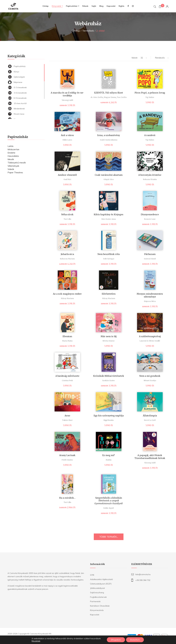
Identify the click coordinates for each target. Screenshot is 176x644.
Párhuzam (150, 254)
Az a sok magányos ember (67, 294)
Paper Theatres (15, 172)
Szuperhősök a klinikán (109, 501)
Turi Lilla (67, 219)
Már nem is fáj (109, 336)
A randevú (150, 135)
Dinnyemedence (150, 214)
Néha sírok (67, 214)
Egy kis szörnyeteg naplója (109, 416)
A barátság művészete (67, 376)
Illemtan (67, 336)
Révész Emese (109, 341)
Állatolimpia (150, 416)
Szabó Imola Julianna (109, 140)
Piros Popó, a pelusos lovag (150, 93)
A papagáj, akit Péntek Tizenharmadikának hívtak (150, 457)
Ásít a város (67, 135)
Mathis (109, 460)
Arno (67, 416)
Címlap (76, 31)
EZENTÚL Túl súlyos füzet (109, 93)
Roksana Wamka (150, 179)
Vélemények (13, 166)
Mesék (11, 159)
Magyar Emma (110, 97)
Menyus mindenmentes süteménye (150, 295)
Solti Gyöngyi (109, 259)
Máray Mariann (67, 298)
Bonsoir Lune (150, 219)
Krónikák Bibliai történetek (109, 376)
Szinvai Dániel (150, 259)
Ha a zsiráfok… (67, 498)
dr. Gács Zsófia (97, 97)
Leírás (11, 146)
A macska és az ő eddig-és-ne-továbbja (67, 94)
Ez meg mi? (109, 455)
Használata (13, 156)
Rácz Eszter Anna (109, 219)
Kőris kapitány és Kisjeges (109, 214)
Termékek (88, 31)
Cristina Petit (67, 380)
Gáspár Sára (109, 179)
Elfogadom (116, 640)
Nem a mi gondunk (150, 376)
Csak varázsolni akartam (109, 175)
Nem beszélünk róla (109, 254)
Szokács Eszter (109, 380)
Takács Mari (67, 420)
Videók (11, 169)
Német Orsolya (150, 380)
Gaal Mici (67, 179)
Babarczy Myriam (67, 259)
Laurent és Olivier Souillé (150, 341)
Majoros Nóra (150, 301)
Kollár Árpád (109, 508)
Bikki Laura (67, 140)
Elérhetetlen (109, 294)
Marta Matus (67, 341)
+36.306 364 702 (143, 580)
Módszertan (13, 149)
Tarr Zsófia (122, 97)
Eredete (11, 153)
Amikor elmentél (67, 175)
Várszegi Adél (67, 100)
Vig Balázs (150, 97)
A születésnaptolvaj (150, 336)
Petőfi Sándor (67, 460)
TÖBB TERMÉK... (109, 537)
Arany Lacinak (67, 455)
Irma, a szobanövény (109, 135)
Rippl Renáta (109, 420)
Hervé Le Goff (150, 420)
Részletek (36, 641)
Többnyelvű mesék (17, 163)
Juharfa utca (67, 254)
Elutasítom (135, 640)
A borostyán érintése (150, 175)
